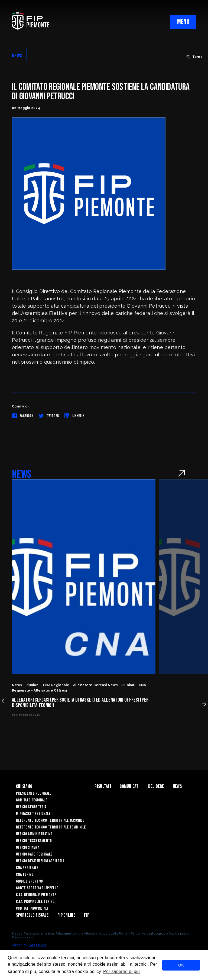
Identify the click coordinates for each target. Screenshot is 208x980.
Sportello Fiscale (32, 915)
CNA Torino (25, 875)
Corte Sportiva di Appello (37, 888)
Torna (195, 57)
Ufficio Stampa (28, 848)
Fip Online (66, 915)
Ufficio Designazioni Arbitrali (40, 861)
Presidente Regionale (34, 793)
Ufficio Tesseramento (34, 841)
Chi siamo (24, 786)
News (177, 786)
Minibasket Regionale (33, 814)
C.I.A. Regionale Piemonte (36, 895)
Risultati (103, 786)
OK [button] (181, 965)
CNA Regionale (27, 868)
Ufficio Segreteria (31, 807)
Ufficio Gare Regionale (34, 854)
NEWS (17, 56)
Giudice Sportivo (29, 881)
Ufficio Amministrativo (34, 834)
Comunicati (130, 786)
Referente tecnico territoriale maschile (50, 820)
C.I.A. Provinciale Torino (35, 902)
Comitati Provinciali (32, 908)
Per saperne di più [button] (121, 971)
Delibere (156, 786)
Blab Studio (37, 945)
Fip (87, 915)
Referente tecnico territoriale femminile (51, 827)
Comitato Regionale (32, 800)
